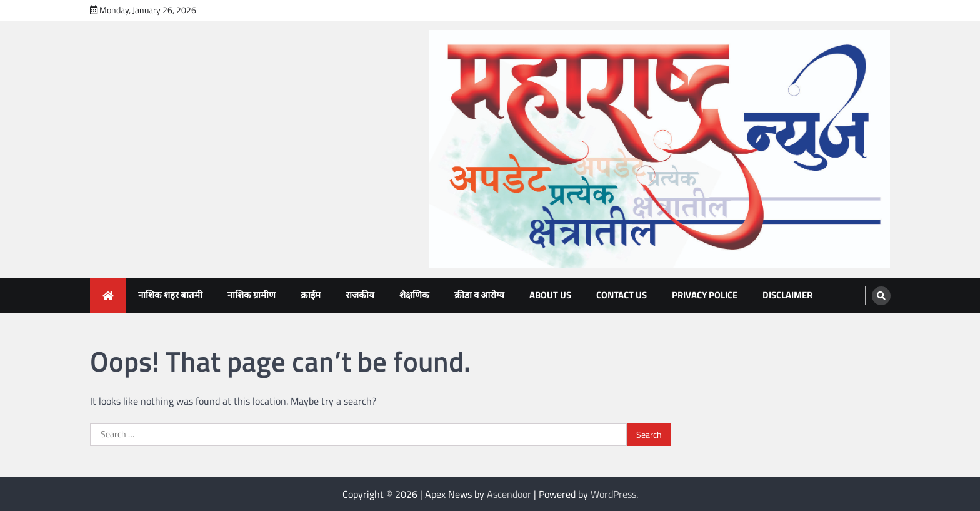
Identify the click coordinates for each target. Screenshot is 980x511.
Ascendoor (509, 494)
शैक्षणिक (414, 295)
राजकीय (360, 295)
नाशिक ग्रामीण (252, 295)
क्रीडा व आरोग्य (479, 295)
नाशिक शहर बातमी (170, 295)
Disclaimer (787, 295)
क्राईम (311, 295)
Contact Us (622, 295)
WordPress (613, 494)
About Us (550, 295)
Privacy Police (705, 295)
